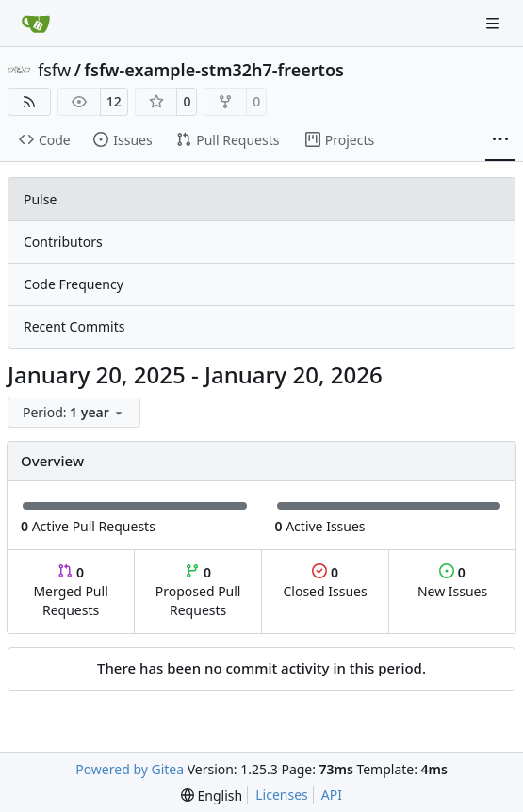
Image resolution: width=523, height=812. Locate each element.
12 (114, 101)
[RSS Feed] (29, 102)
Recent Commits (74, 326)
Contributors (63, 242)
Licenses (282, 795)
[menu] (74, 413)
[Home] (36, 24)
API (332, 795)
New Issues (452, 582)
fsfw (54, 70)
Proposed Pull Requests (198, 591)
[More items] (500, 140)
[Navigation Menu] (495, 23)
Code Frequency (74, 284)
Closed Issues (325, 582)
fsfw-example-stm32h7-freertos (214, 70)
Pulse (40, 199)
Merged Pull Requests (70, 591)
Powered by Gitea (130, 769)
